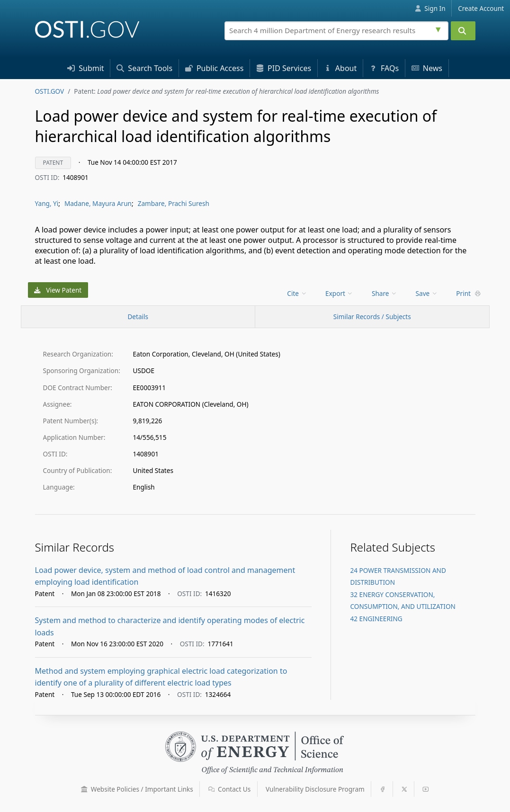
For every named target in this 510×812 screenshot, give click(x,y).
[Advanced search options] (439, 28)
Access (215, 68)
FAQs (384, 68)
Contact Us (230, 789)
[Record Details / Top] (138, 317)
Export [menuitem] (339, 293)
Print (468, 293)
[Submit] (463, 31)
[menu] (298, 293)
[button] (84, 789)
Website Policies (137, 789)
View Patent (58, 290)
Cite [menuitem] (297, 293)
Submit (86, 68)
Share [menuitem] (385, 293)
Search (144, 68)
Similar (372, 317)
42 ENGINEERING (376, 619)
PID (284, 68)
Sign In (430, 8)
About (340, 68)
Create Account (481, 8)
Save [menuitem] (427, 293)
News (427, 68)
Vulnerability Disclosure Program (315, 789)
